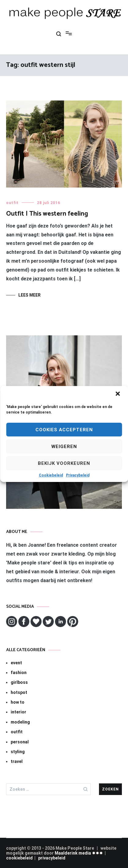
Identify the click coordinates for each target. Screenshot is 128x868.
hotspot (19, 692)
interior (18, 712)
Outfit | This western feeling (47, 214)
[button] (118, 394)
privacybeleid (52, 858)
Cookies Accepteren (64, 430)
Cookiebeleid (51, 475)
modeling (20, 722)
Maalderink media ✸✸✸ (79, 853)
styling (18, 752)
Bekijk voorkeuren (64, 463)
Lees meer (29, 295)
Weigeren (64, 447)
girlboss (19, 682)
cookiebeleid (19, 858)
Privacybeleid (78, 475)
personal (20, 742)
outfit (12, 203)
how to (18, 702)
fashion (19, 673)
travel (17, 761)
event (16, 663)
